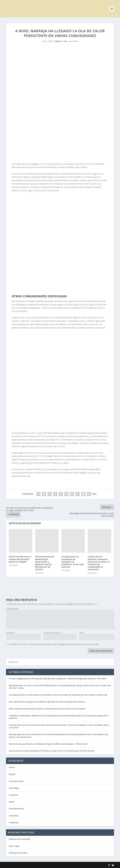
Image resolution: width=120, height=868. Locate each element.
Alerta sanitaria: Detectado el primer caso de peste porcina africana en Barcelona (47, 709)
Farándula (14, 816)
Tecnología (14, 788)
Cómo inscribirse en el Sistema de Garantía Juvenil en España (20, 559)
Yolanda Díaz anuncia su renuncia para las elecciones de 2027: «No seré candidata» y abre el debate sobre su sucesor (59, 726)
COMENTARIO (12, 609)
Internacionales (16, 781)
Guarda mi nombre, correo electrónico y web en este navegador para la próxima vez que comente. (54, 644)
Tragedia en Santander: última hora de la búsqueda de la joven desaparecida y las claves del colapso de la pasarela (59, 717)
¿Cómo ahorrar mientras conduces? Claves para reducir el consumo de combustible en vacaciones (99, 563)
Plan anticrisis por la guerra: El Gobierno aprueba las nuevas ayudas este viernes (47, 702)
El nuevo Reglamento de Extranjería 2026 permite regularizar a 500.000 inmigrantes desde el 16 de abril (58, 679)
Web (81, 633)
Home (12, 767)
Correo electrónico (53, 633)
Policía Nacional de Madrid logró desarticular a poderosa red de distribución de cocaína (45, 563)
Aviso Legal (14, 846)
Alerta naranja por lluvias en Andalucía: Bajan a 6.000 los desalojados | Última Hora (48, 744)
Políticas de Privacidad (19, 839)
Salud (11, 802)
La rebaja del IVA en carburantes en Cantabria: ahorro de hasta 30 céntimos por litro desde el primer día (58, 695)
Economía (13, 795)
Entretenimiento (17, 809)
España (58, 41)
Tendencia (14, 823)
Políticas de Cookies (18, 853)
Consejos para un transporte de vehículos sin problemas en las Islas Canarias (73, 562)
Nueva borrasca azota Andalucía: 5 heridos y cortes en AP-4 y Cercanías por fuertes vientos (52, 751)
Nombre (11, 633)
